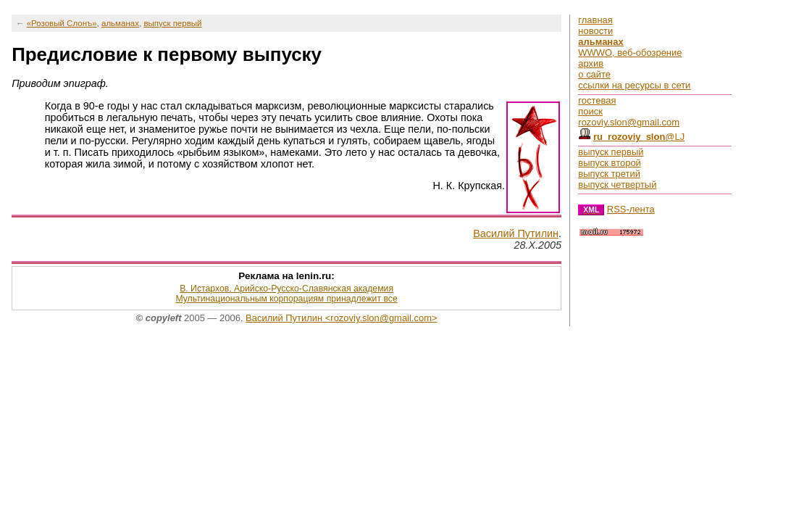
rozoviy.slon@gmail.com (629, 122)
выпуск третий (609, 174)
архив (591, 63)
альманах (120, 23)
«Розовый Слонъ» (62, 23)
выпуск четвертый (617, 185)
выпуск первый (172, 23)
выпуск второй (610, 163)
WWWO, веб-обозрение (630, 53)
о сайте (594, 74)
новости (595, 31)
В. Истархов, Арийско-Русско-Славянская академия (286, 289)
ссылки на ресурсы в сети (634, 85)
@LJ (639, 137)
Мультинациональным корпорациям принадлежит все (286, 299)
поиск (590, 111)
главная (595, 20)
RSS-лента (631, 209)
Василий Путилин (516, 233)
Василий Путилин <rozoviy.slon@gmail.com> (341, 318)
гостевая (597, 100)
